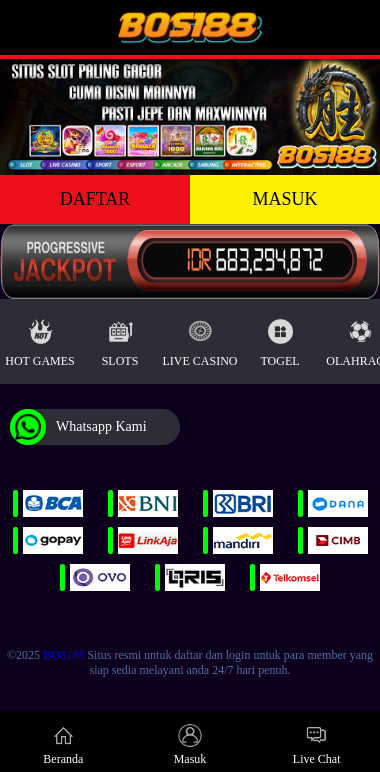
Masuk (190, 745)
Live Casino (200, 338)
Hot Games (39, 338)
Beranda (63, 745)
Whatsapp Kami (78, 427)
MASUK (284, 199)
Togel (279, 338)
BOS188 (63, 655)
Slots (120, 338)
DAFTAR (95, 199)
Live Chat (317, 745)
